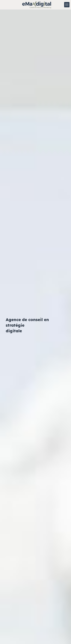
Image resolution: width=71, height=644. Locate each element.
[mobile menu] (67, 5)
